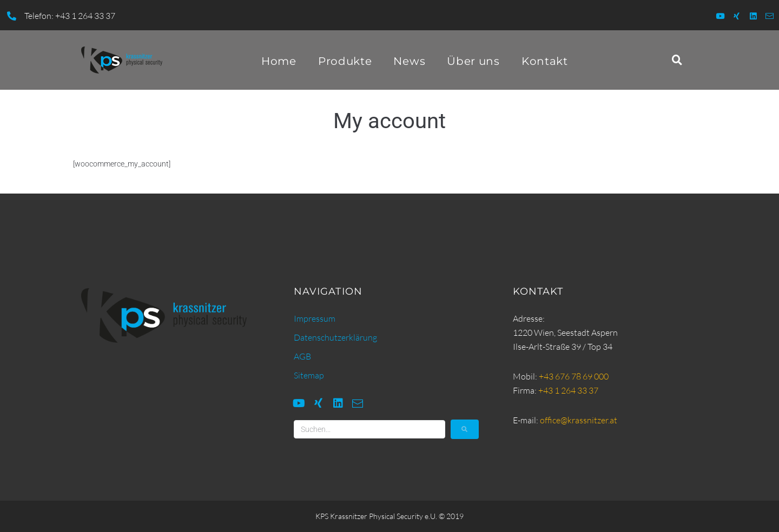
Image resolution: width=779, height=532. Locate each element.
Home (279, 61)
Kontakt (545, 61)
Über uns (473, 61)
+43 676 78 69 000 (574, 376)
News (409, 61)
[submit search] (465, 429)
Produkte (345, 61)
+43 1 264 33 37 (568, 390)
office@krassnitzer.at (579, 420)
